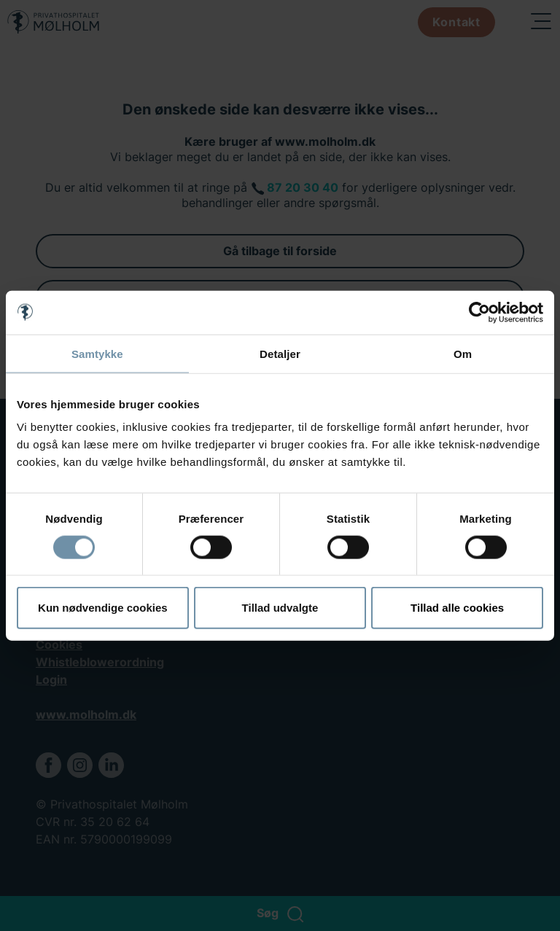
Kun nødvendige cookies (103, 608)
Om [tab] (463, 353)
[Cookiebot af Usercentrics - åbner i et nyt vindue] (479, 312)
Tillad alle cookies (457, 608)
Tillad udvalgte (280, 608)
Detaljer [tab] (280, 353)
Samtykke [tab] (97, 353)
